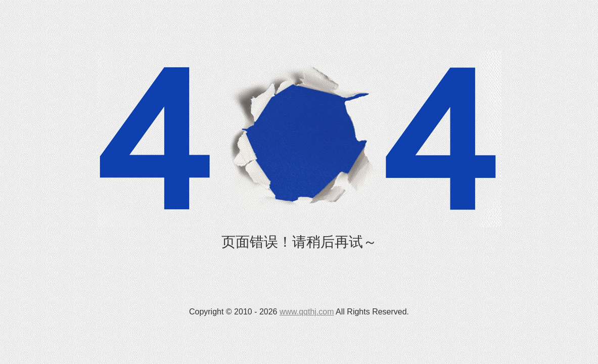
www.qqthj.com (307, 312)
